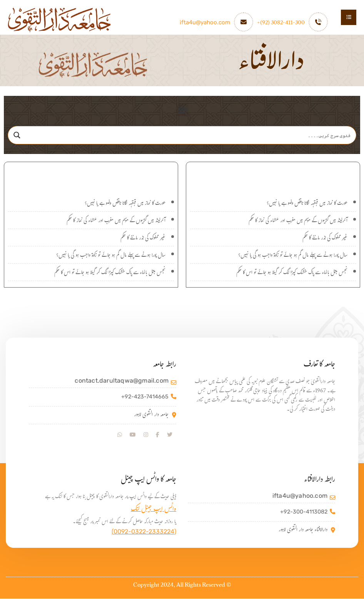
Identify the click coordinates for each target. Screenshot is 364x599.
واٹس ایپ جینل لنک (154, 510)
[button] (182, 110)
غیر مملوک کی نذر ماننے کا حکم (325, 239)
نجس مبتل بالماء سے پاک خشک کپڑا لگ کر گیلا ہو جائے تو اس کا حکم (292, 274)
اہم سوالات (91, 176)
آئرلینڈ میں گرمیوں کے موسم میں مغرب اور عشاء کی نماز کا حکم (298, 222)
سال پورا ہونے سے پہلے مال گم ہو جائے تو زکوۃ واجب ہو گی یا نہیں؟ (293, 256)
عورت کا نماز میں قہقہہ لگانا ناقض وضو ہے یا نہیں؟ (307, 204)
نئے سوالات (273, 176)
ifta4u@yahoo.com (205, 22)
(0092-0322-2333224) (144, 532)
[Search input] (189, 136)
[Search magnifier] (17, 136)
